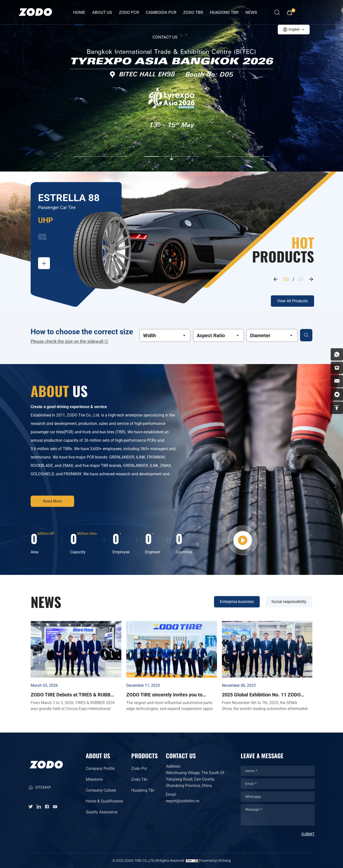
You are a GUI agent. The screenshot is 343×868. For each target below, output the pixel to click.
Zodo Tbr (139, 779)
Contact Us (165, 37)
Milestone (94, 779)
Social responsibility (289, 619)
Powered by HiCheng (215, 861)
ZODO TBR (193, 12)
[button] (100, 151)
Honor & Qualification (104, 801)
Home (79, 12)
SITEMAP (39, 788)
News (251, 12)
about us (102, 12)
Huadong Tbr (143, 790)
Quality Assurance (102, 812)
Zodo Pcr (139, 769)
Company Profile (100, 769)
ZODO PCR (129, 12)
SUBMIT (308, 834)
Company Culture (101, 790)
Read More (52, 503)
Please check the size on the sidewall (69, 344)
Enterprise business (237, 619)
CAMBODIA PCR (161, 12)
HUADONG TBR (224, 12)
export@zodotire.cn (183, 801)
